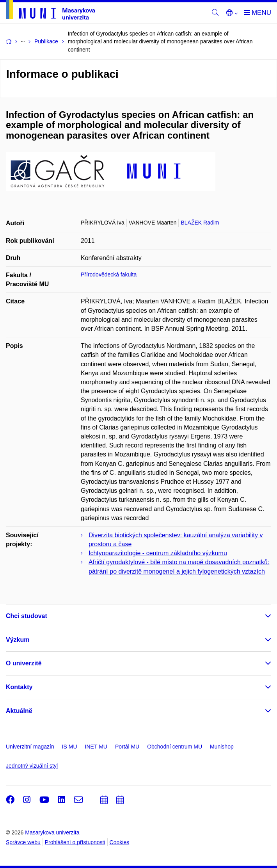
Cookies (120, 842)
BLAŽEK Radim (200, 223)
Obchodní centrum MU (175, 747)
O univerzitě (24, 663)
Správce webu (23, 842)
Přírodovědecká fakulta (109, 274)
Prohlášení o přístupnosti (75, 842)
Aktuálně (19, 711)
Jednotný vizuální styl (32, 766)
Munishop (222, 747)
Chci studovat (27, 616)
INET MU (96, 747)
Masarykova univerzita (52, 832)
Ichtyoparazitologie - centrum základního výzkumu (158, 553)
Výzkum (18, 640)
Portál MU (127, 747)
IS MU (70, 747)
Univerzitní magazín (30, 747)
